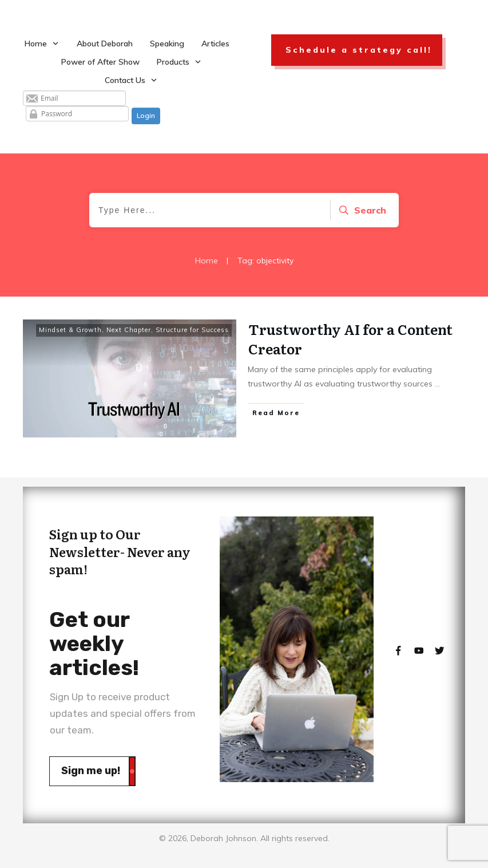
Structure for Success (192, 330)
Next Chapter (129, 330)
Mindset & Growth (70, 330)
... (437, 384)
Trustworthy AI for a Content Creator (350, 339)
